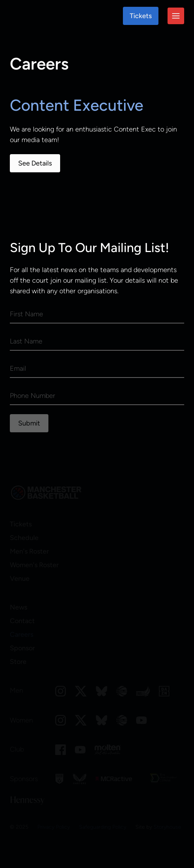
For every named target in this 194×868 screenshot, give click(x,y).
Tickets (141, 16)
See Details (35, 163)
